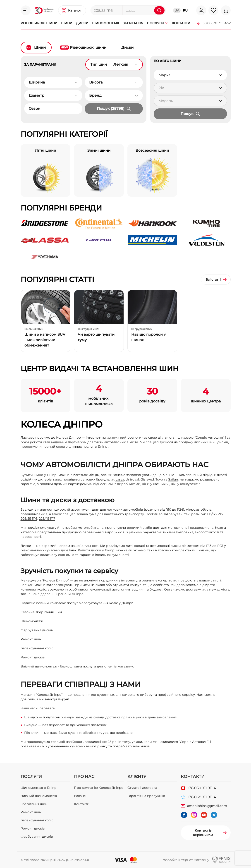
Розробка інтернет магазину (185, 860)
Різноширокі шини (39, 23)
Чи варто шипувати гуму (96, 337)
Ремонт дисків (33, 657)
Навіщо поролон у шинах (148, 337)
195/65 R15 (215, 514)
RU (185, 10)
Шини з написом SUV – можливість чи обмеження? (45, 340)
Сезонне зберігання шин (41, 612)
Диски (82, 23)
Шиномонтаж (106, 23)
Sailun (173, 479)
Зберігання (133, 23)
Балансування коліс (37, 648)
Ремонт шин (31, 639)
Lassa (120, 479)
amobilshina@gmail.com (207, 806)
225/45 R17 (47, 519)
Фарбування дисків (37, 630)
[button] (26, 10)
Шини (67, 23)
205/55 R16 (29, 519)
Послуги (158, 23)
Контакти (181, 23)
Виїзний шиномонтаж (39, 666)
